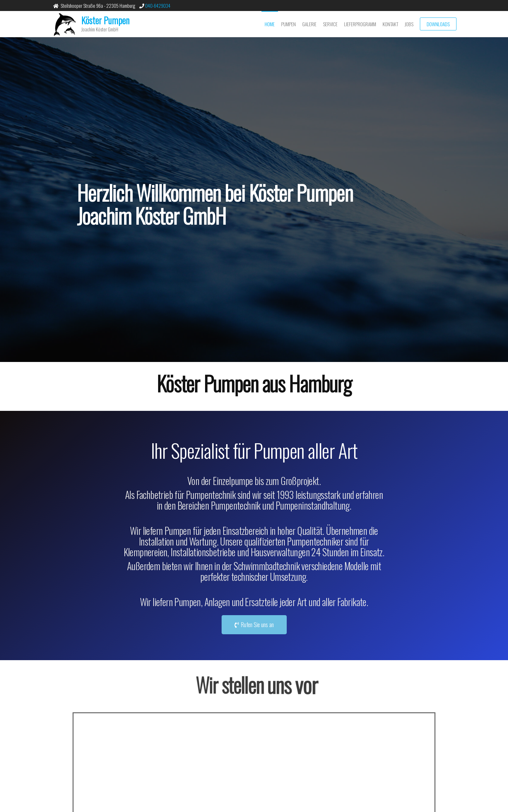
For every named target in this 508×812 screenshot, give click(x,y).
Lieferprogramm (360, 24)
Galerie (309, 24)
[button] (254, 625)
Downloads (438, 24)
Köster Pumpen (105, 20)
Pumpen (289, 24)
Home (270, 24)
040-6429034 (157, 6)
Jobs (409, 24)
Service (330, 24)
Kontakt (390, 24)
